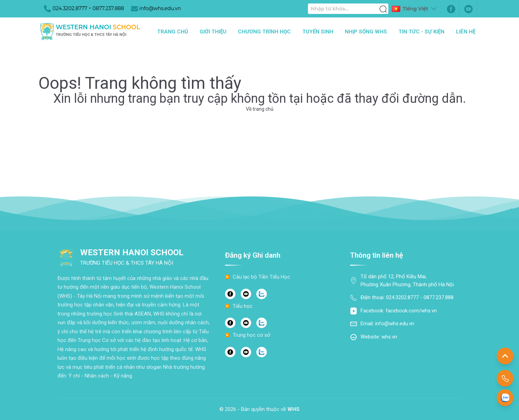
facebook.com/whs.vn (411, 311)
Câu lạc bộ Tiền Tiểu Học (261, 277)
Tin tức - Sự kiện (421, 32)
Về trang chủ (260, 109)
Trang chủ (173, 32)
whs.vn (389, 337)
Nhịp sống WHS (366, 32)
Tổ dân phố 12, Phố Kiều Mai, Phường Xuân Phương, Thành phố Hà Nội (407, 281)
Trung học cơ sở (251, 335)
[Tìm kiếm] (383, 5)
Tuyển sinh (318, 32)
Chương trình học (264, 32)
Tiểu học (243, 306)
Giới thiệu (213, 32)
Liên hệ (466, 32)
